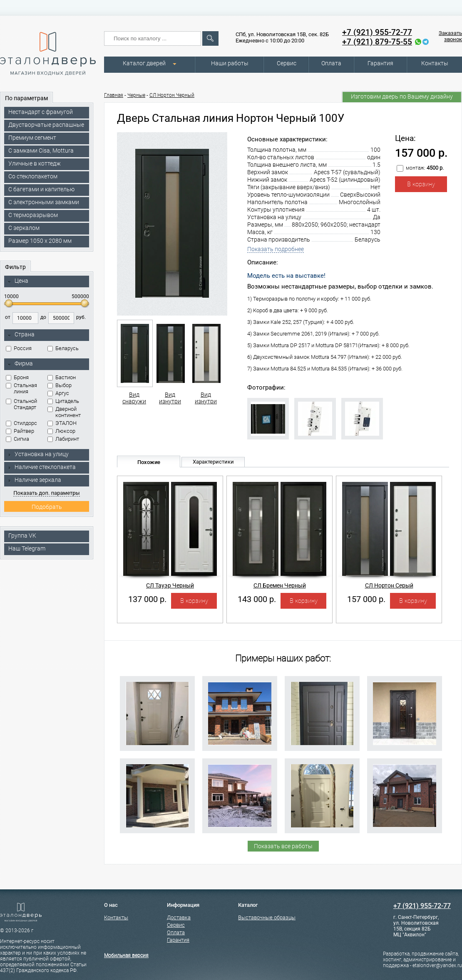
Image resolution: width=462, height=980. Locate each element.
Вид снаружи (134, 362)
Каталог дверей (144, 63)
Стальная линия (21, 388)
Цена (18, 281)
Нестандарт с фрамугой (41, 112)
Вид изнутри (170, 362)
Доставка (179, 917)
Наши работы (230, 63)
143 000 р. (257, 599)
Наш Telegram (27, 548)
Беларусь (63, 348)
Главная (114, 95)
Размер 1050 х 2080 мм (40, 241)
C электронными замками (44, 202)
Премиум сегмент (32, 138)
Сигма (17, 439)
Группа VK (22, 536)
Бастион (62, 377)
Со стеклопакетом (33, 176)
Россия (19, 348)
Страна (21, 335)
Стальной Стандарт (21, 404)
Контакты (435, 63)
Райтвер (20, 431)
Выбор (60, 385)
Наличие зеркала (34, 480)
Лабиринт (63, 439)
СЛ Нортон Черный (172, 95)
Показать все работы (283, 846)
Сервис (287, 63)
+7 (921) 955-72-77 (377, 32)
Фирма (20, 364)
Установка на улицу (38, 454)
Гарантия (380, 63)
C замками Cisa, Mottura (41, 151)
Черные (136, 95)
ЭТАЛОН (62, 423)
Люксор (61, 431)
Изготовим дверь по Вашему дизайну (402, 96)
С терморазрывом (33, 215)
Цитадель (63, 401)
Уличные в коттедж (35, 163)
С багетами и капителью (41, 189)
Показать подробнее (276, 249)
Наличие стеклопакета (41, 467)
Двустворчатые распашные (46, 125)
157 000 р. (366, 599)
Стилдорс (21, 423)
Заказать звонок (450, 36)
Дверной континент (64, 412)
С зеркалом (24, 228)
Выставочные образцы (267, 917)
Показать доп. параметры (46, 493)
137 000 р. (147, 599)
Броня (17, 377)
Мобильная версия (126, 955)
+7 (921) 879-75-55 (377, 42)
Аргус (58, 393)
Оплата (331, 63)
